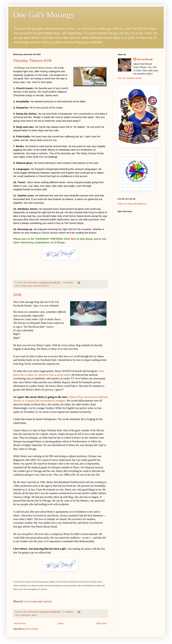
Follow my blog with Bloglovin (132, 204)
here (73, 239)
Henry (24, 286)
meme (30, 286)
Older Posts (101, 623)
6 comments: (69, 612)
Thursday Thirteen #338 (32, 60)
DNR (17, 295)
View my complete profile (130, 78)
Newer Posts (20, 623)
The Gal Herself (145, 59)
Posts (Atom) (32, 629)
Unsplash (47, 601)
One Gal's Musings (43, 15)
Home (61, 623)
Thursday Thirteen (41, 286)
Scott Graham (31, 601)
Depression (26, 615)
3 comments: (68, 282)
